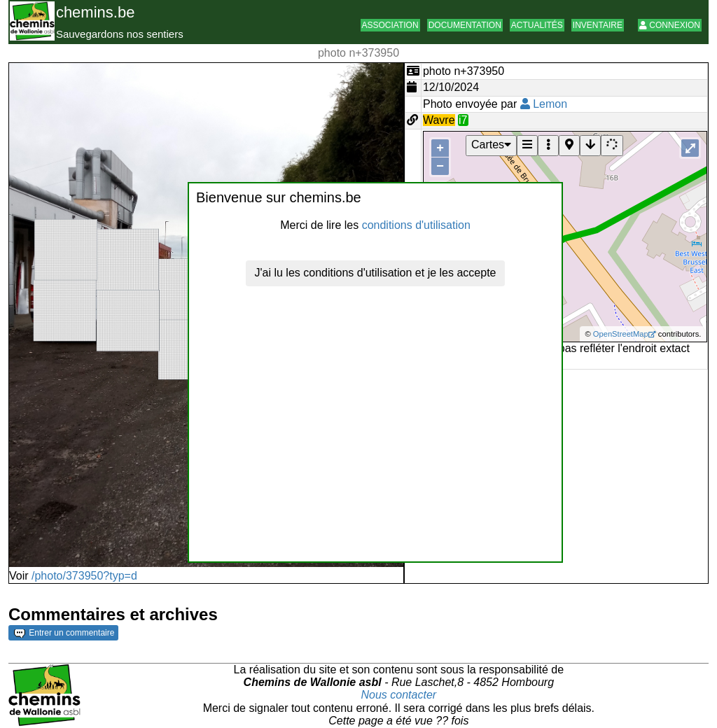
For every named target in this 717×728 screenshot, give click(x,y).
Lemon (544, 104)
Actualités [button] (537, 25)
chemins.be (96, 12)
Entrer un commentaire (64, 633)
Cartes (491, 145)
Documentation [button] (465, 25)
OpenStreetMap (621, 334)
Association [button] (390, 25)
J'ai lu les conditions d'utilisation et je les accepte (376, 273)
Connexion (670, 25)
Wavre (439, 120)
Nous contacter (399, 695)
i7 (463, 120)
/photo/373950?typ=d (84, 576)
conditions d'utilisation (416, 225)
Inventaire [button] (598, 25)
